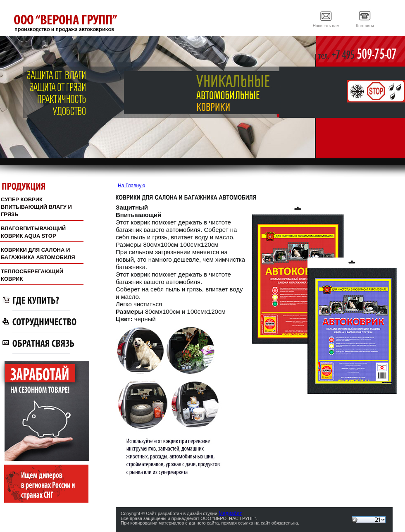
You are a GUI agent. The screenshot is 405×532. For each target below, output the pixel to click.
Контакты (365, 26)
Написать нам (326, 26)
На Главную (131, 186)
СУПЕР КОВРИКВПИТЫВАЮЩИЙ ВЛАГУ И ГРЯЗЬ (36, 207)
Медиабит (230, 513)
